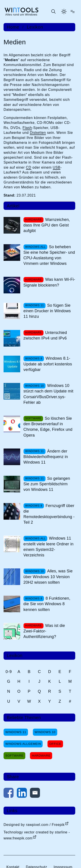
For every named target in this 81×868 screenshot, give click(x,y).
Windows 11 (16, 732)
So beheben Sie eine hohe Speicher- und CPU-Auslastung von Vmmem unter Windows (49, 255)
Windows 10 (45, 732)
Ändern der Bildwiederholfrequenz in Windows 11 (46, 457)
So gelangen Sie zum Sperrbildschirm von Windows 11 (47, 484)
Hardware (41, 756)
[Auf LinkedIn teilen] (22, 794)
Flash (27, 128)
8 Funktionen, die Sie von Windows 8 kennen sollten (47, 604)
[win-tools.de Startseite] (21, 12)
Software (14, 756)
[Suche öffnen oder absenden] (53, 12)
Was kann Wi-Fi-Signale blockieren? (49, 282)
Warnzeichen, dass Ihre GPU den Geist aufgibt (47, 225)
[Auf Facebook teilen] (9, 794)
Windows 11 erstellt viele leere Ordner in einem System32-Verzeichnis (49, 547)
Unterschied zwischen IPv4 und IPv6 (45, 335)
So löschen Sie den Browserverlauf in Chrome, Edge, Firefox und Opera (48, 427)
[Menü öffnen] (73, 12)
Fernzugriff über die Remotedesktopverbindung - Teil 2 (49, 514)
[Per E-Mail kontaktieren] (35, 794)
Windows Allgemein (23, 744)
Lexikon (35, 27)
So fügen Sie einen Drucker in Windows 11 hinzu (47, 311)
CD (29, 167)
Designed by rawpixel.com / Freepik (34, 825)
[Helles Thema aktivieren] (64, 12)
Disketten (38, 133)
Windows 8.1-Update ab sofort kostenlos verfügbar (48, 364)
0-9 (9, 672)
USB (57, 167)
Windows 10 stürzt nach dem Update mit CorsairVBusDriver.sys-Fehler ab (48, 394)
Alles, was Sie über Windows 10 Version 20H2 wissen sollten (48, 577)
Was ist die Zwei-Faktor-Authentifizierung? (44, 631)
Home (13, 27)
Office (55, 744)
